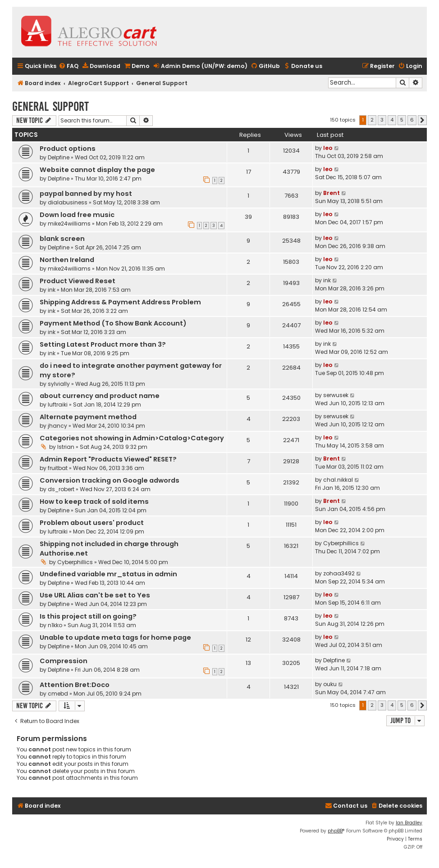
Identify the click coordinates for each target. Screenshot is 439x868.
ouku (330, 684)
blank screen (62, 239)
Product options (68, 149)
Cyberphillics (75, 562)
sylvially (59, 384)
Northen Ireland (67, 260)
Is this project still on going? (88, 616)
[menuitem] (69, 66)
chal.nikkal (338, 480)
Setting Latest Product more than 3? (103, 344)
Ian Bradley (409, 823)
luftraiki (58, 405)
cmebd (58, 694)
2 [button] (372, 120)
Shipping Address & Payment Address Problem (120, 302)
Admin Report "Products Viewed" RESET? (108, 459)
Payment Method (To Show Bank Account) (113, 323)
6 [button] (412, 120)
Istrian (66, 447)
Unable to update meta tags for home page (115, 637)
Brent (332, 193)
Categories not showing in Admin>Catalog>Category (132, 438)
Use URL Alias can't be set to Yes (95, 595)
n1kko (55, 625)
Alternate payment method (88, 417)
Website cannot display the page (97, 170)
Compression (64, 661)
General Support (50, 106)
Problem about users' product (92, 523)
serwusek (336, 395)
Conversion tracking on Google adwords (110, 480)
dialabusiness (68, 202)
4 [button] (392, 120)
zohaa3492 (339, 573)
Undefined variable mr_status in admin (108, 574)
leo (328, 148)
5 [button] (402, 120)
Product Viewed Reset (78, 281)
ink (52, 290)
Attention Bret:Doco (75, 685)
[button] (422, 120)
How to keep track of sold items (94, 502)
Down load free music (77, 215)
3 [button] (382, 120)
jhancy (57, 426)
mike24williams (69, 224)
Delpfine (59, 157)
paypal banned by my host (86, 194)
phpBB (335, 831)
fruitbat (58, 468)
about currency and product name (100, 396)
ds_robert (61, 489)
